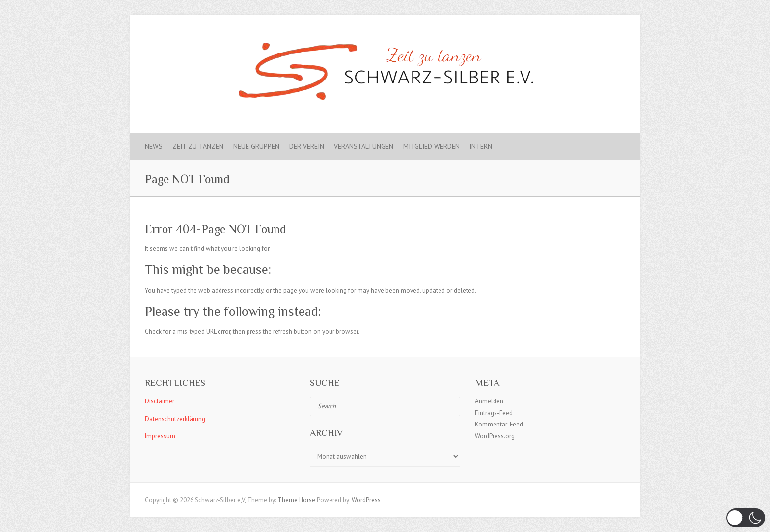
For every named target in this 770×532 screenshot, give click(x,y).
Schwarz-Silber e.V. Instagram (600, 32)
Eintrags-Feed (494, 413)
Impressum (160, 436)
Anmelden (489, 401)
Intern (481, 146)
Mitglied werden (431, 146)
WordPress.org (495, 436)
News (154, 146)
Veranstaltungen (364, 146)
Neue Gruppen (256, 146)
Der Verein (307, 146)
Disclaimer (160, 401)
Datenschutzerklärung (175, 419)
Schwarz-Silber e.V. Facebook (583, 32)
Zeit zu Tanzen (198, 146)
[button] (746, 518)
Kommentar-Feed (499, 424)
